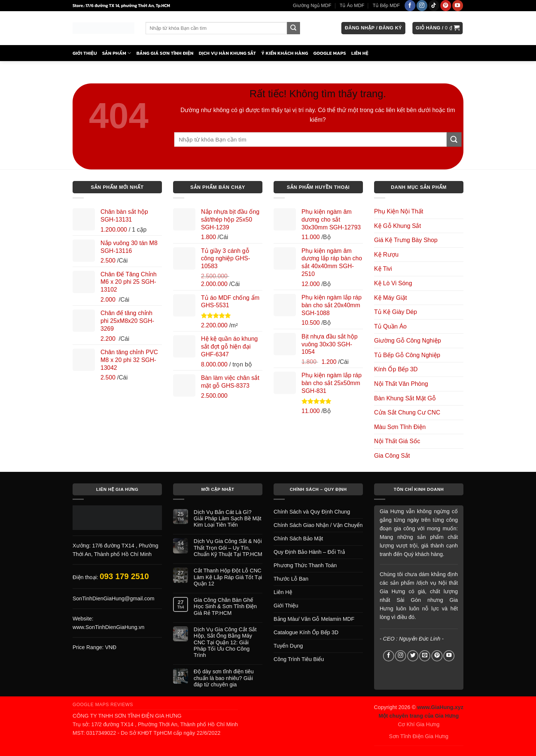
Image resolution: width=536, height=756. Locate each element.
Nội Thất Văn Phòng (401, 384)
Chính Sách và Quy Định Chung (312, 512)
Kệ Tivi (383, 269)
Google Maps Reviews (103, 705)
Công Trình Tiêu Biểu (299, 659)
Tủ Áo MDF (352, 5)
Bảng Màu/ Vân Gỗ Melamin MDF (314, 619)
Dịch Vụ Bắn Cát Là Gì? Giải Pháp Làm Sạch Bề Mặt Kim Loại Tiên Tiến (227, 519)
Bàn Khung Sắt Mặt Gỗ (405, 398)
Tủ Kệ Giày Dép (395, 312)
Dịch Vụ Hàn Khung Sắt (227, 53)
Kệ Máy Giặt (390, 298)
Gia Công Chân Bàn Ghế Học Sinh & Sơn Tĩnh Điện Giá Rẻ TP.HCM (225, 606)
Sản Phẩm (117, 53)
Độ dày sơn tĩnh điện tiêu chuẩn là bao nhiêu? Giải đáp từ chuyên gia (224, 678)
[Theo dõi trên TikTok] (434, 6)
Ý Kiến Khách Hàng (285, 53)
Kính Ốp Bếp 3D (396, 369)
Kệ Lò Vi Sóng (393, 283)
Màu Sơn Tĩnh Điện (400, 427)
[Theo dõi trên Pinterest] (446, 6)
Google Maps (330, 53)
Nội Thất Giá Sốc (397, 441)
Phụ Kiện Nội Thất (399, 211)
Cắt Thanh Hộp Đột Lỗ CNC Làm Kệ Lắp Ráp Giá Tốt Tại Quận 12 (228, 577)
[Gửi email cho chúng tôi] (425, 656)
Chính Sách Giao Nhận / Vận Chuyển (318, 525)
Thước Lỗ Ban (291, 579)
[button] (373, 28)
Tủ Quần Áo (390, 326)
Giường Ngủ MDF (312, 5)
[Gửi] (293, 28)
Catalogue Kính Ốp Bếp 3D (306, 632)
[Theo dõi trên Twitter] (413, 656)
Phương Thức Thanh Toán (305, 565)
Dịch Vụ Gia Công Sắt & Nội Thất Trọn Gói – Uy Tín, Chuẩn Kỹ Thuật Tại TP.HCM (228, 548)
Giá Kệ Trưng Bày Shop (406, 240)
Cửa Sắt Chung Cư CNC (407, 412)
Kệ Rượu (386, 255)
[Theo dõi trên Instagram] (422, 6)
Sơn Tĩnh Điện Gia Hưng (419, 736)
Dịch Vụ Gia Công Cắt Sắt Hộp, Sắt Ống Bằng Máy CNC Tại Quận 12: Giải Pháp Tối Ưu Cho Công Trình (225, 642)
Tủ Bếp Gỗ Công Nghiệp (407, 355)
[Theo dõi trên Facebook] (410, 6)
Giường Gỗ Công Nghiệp (408, 341)
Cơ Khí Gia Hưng (419, 724)
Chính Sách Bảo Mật (298, 539)
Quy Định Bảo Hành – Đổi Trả (309, 552)
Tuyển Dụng (288, 646)
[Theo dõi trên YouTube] (458, 6)
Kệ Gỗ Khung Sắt (398, 226)
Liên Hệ (360, 53)
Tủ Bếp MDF (386, 5)
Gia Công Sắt (392, 456)
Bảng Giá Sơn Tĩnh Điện (165, 53)
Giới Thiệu (85, 53)
